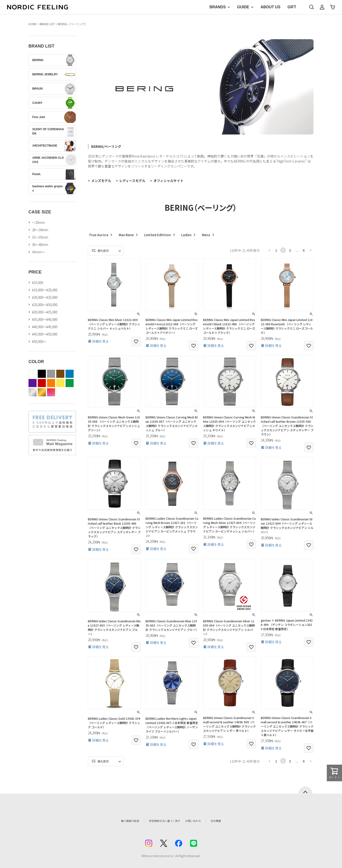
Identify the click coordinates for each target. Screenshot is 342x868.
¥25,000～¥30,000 (45, 305)
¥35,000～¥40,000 (45, 319)
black (42, 374)
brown (60, 374)
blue (70, 374)
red (42, 383)
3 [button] (290, 250)
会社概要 (227, 821)
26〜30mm (40, 230)
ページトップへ (305, 790)
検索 (312, 7)
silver (33, 392)
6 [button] (304, 250)
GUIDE (243, 7)
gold (42, 392)
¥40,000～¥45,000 (45, 327)
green (70, 383)
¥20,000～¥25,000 (45, 297)
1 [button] (276, 250)
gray (51, 374)
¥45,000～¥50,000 (45, 334)
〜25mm (38, 222)
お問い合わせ (201, 821)
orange (51, 383)
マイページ (322, 7)
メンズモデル (101, 181)
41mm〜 (38, 252)
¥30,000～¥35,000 (45, 312)
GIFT (292, 7)
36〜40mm (40, 245)
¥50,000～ (39, 341)
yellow (60, 383)
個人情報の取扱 (120, 821)
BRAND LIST (47, 24)
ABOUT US (271, 7)
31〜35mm (40, 237)
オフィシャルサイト (168, 181)
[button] (269, 250)
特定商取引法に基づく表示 (161, 821)
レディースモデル (132, 181)
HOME (33, 24)
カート (332, 7)
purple (33, 383)
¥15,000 (38, 283)
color (51, 392)
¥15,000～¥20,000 (45, 290)
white (33, 374)
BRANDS (218, 7)
